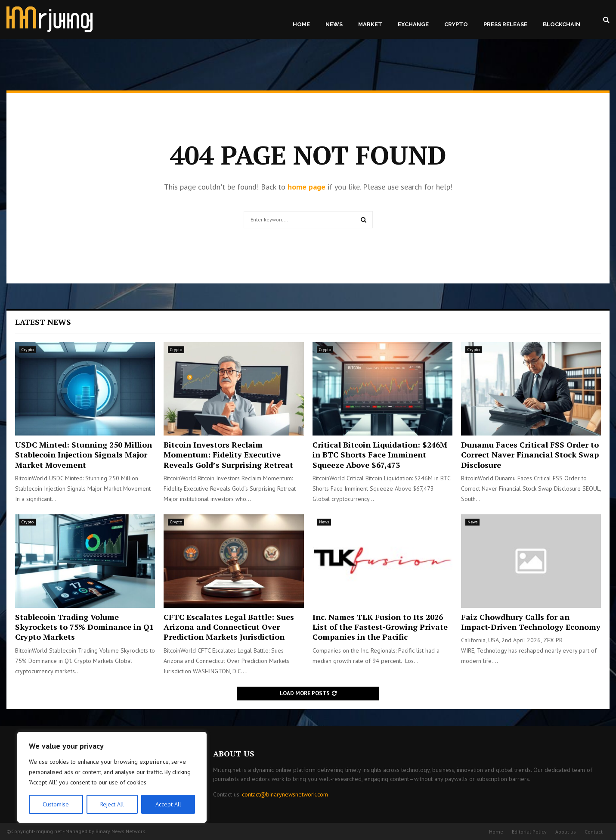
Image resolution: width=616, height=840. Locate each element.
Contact (594, 832)
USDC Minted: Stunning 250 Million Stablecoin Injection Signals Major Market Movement (84, 455)
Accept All (168, 804)
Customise (56, 804)
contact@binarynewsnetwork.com (285, 794)
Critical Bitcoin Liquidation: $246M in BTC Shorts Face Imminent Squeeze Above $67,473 (380, 455)
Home (301, 24)
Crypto (456, 24)
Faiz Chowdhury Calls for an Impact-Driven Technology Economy (531, 622)
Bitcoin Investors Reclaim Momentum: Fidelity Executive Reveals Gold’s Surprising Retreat (228, 455)
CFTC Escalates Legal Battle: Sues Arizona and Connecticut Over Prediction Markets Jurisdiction (229, 627)
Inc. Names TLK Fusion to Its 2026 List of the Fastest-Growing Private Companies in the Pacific (380, 627)
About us (566, 832)
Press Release (505, 24)
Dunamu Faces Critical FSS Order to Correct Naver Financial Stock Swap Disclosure (530, 455)
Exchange (413, 24)
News (334, 24)
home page (306, 187)
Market (370, 24)
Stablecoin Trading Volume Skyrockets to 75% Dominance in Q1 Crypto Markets (84, 627)
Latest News (43, 322)
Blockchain (562, 24)
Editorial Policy (529, 832)
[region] (112, 778)
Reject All (112, 804)
